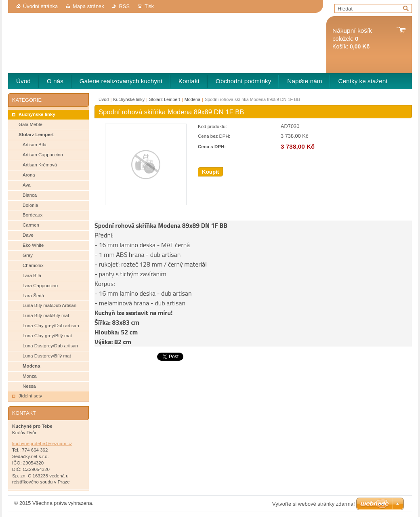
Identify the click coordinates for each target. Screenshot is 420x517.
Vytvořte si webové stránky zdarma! (314, 504)
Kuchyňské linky (129, 99)
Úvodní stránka (40, 6)
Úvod (104, 99)
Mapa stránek (88, 6)
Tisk (149, 6)
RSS (124, 6)
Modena (192, 99)
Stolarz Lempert (165, 99)
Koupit (210, 172)
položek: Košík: (352, 39)
